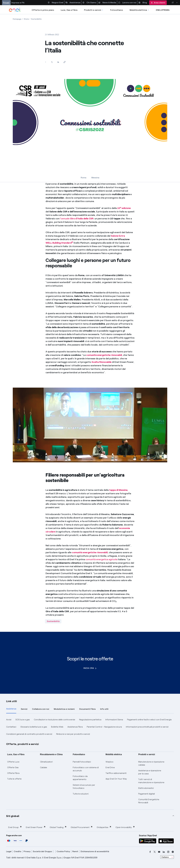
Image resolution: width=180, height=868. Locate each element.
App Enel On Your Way (116, 779)
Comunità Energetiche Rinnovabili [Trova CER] (149, 801)
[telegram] (173, 852)
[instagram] (168, 852)
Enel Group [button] (15, 827)
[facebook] (150, 852)
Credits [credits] (18, 851)
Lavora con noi (127, 3)
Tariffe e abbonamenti (116, 773)
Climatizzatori (46, 762)
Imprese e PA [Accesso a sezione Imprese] (18, 3)
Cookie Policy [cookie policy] (63, 851)
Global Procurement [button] (82, 827)
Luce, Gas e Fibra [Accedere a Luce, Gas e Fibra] (69, 10)
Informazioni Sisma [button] (114, 720)
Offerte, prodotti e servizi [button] (23, 744)
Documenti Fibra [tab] (87, 709)
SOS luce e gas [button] (23, 720)
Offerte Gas (13, 767)
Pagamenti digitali (147, 794)
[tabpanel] (90, 727)
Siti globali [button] (13, 816)
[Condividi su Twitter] (52, 62)
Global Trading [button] (58, 827)
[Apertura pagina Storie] (26, 19)
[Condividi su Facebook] (46, 62)
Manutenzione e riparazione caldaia (151, 763)
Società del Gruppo (42, 851)
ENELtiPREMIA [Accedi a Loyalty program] (163, 10)
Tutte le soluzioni (81, 794)
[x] (155, 852)
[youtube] (159, 852)
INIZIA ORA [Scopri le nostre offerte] (90, 668)
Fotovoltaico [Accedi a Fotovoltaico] (117, 10)
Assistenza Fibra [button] (75, 727)
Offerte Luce (13, 762)
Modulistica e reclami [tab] (64, 709)
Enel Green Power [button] (36, 827)
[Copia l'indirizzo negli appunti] (64, 62)
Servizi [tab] (24, 709)
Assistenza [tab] (11, 709)
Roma (83, 178)
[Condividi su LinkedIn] (58, 62)
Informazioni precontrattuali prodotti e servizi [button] (147, 727)
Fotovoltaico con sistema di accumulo (86, 769)
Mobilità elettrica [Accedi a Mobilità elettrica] (139, 10)
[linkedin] (164, 852)
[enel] (15, 10)
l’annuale (77, 219)
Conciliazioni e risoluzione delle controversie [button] (54, 720)
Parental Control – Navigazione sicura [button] (104, 727)
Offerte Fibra (13, 773)
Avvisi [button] (9, 720)
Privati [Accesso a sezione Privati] (6, 3)
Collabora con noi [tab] (41, 709)
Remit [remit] (75, 851)
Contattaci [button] (11, 727)
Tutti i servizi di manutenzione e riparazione (151, 781)
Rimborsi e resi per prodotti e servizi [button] (73, 734)
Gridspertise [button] (104, 827)
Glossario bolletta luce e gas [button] (34, 727)
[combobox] (167, 857)
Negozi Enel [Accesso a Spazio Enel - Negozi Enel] (55, 3)
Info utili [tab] (104, 709)
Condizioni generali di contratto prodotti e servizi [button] (29, 734)
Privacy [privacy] (27, 851)
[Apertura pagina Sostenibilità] (36, 19)
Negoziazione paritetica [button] (90, 720)
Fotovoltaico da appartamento (80, 778)
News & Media (107, 3)
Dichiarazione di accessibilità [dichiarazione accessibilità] (95, 851)
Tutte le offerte (14, 779)
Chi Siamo (89, 3)
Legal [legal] (9, 851)
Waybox (110, 762)
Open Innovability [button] (125, 827)
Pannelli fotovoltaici (82, 762)
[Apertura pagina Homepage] (17, 19)
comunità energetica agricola (101, 559)
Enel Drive (110, 767)
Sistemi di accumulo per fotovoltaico (84, 787)
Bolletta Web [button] (57, 727)
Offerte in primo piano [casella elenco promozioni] (43, 10)
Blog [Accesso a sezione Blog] (143, 3)
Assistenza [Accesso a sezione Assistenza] (73, 3)
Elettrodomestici (146, 788)
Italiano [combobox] (165, 857)
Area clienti (158, 3)
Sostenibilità (53, 621)
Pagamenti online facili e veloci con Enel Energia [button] (149, 720)
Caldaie (44, 767)
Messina (95, 178)
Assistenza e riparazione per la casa (150, 772)
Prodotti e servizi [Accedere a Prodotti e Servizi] (94, 10)
